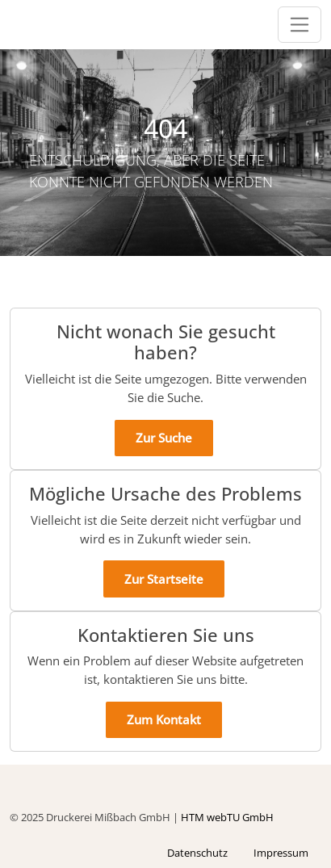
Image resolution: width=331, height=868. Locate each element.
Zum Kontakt (164, 719)
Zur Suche (164, 438)
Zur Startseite (164, 579)
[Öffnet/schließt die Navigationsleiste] (300, 25)
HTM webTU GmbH (227, 817)
